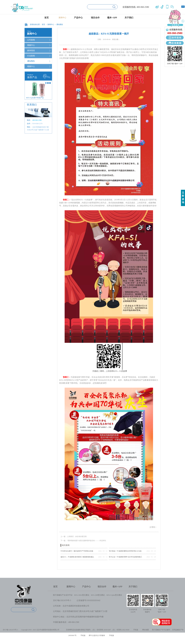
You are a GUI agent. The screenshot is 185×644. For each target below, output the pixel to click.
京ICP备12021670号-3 (62, 600)
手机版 (135, 630)
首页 (47, 18)
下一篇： (83, 541)
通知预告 (60, 24)
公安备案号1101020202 (86, 600)
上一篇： (74, 536)
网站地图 (145, 630)
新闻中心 (51, 24)
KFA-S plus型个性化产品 (35, 98)
